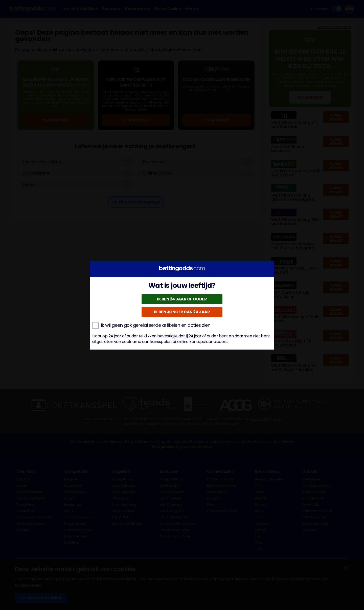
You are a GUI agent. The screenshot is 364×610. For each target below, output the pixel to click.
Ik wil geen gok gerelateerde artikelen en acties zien (151, 325)
